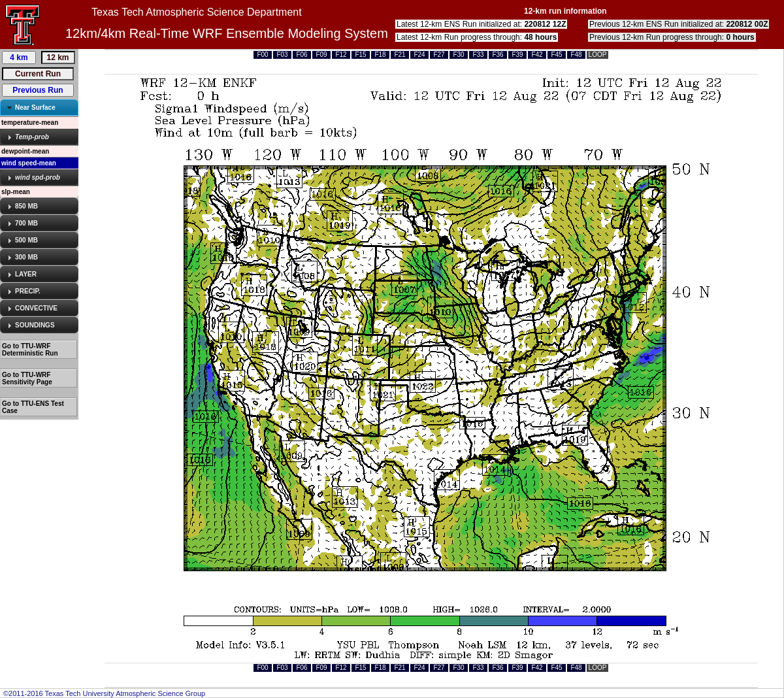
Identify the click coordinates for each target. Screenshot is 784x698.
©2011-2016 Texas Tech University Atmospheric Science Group (104, 693)
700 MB (26, 223)
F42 (537, 55)
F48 (576, 55)
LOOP (598, 55)
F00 (262, 55)
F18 (380, 55)
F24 (419, 55)
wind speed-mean (29, 163)
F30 (458, 55)
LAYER (26, 274)
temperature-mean (30, 123)
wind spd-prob (38, 177)
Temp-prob (32, 137)
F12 (341, 55)
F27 (439, 55)
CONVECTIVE (36, 308)
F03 (282, 55)
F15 (360, 55)
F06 (302, 55)
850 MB (26, 206)
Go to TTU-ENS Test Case (33, 407)
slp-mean (16, 192)
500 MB (26, 240)
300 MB (26, 257)
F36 (498, 55)
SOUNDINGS (35, 325)
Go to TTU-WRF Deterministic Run (30, 350)
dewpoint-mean (25, 151)
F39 (517, 55)
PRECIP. (28, 291)
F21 (400, 55)
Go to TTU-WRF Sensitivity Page (27, 378)
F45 (556, 55)
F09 (321, 55)
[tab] (39, 108)
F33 (478, 55)
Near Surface (35, 108)
